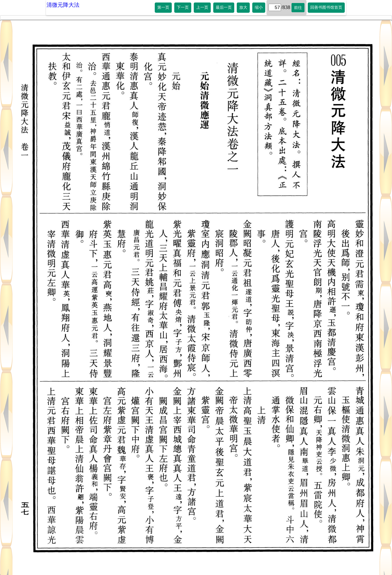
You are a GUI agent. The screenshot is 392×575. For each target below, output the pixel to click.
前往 (298, 8)
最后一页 (224, 7)
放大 (243, 7)
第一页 (163, 7)
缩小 (259, 7)
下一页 (183, 7)
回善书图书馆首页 (326, 7)
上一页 (202, 7)
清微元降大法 (63, 5)
